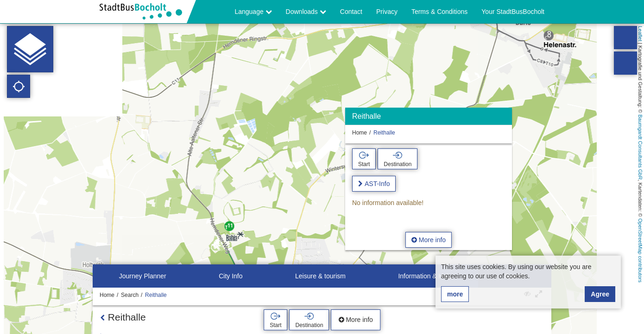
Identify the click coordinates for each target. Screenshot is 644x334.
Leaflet (640, 34)
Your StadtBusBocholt (513, 12)
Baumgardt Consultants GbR (640, 147)
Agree (600, 294)
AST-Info (377, 184)
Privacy (387, 12)
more (455, 294)
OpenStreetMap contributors (640, 250)
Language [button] (253, 12)
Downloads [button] (306, 12)
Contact (351, 12)
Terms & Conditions (439, 12)
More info (429, 240)
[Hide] (504, 119)
